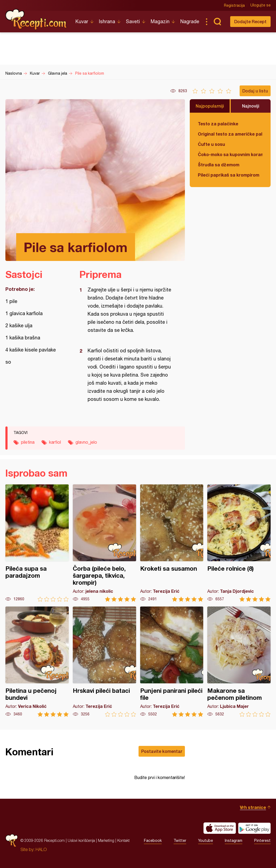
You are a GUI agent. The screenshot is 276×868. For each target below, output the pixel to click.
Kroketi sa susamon (172, 543)
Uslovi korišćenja (81, 840)
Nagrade (190, 21)
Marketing (106, 840)
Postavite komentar (162, 751)
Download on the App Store (220, 828)
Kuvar (82, 21)
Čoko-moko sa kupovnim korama (230, 154)
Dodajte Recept (250, 21)
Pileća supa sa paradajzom (37, 543)
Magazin (160, 21)
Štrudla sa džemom (219, 165)
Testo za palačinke (218, 124)
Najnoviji (251, 106)
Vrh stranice (253, 807)
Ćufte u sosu (211, 144)
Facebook (153, 841)
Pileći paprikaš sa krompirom (229, 175)
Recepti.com (36, 19)
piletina (28, 442)
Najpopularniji (210, 106)
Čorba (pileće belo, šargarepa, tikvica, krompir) (104, 543)
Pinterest (262, 841)
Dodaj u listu (255, 91)
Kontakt (123, 840)
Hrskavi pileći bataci (104, 662)
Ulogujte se (261, 5)
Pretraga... (217, 22)
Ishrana (107, 21)
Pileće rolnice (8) (239, 543)
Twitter (180, 841)
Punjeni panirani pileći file (172, 662)
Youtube (206, 841)
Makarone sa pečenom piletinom (239, 662)
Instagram (234, 841)
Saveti (133, 21)
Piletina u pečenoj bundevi (37, 662)
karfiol (55, 442)
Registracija (234, 5)
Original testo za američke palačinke (230, 134)
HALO (41, 849)
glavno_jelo (86, 442)
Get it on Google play (254, 828)
